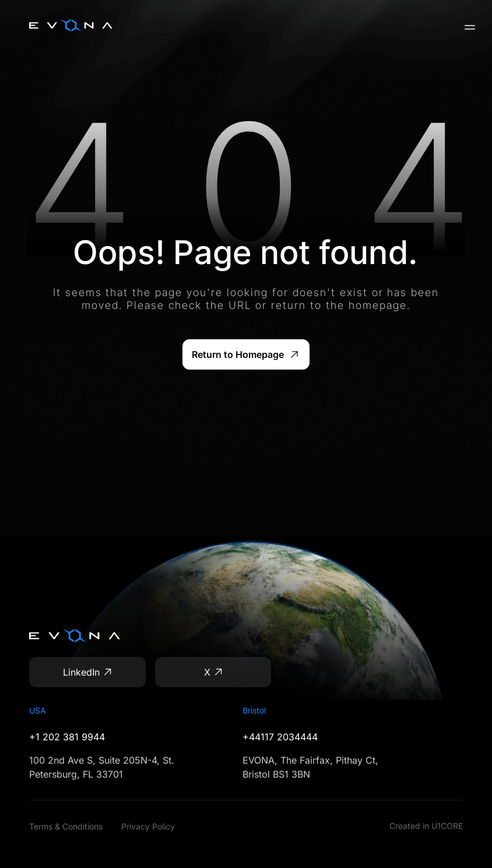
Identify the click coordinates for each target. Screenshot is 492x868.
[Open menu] (465, 27)
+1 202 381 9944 (67, 737)
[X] (213, 672)
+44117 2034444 (280, 737)
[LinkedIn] (87, 672)
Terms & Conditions (66, 826)
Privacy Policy (148, 826)
